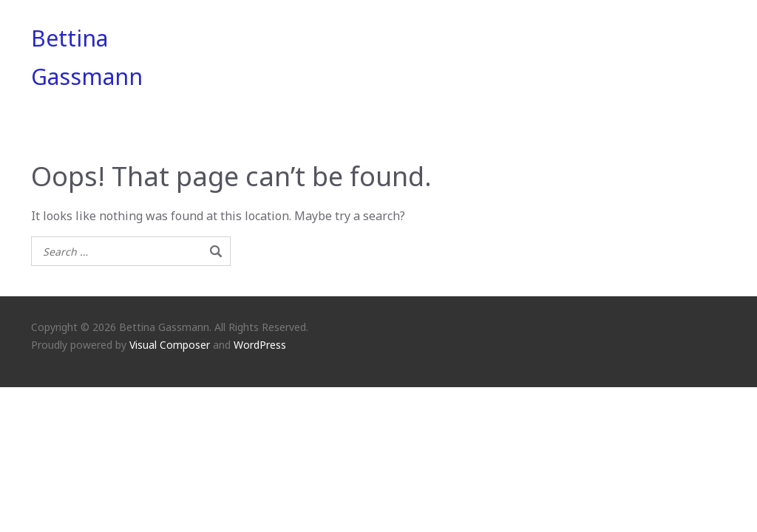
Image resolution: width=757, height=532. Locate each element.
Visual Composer (170, 345)
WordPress (260, 345)
